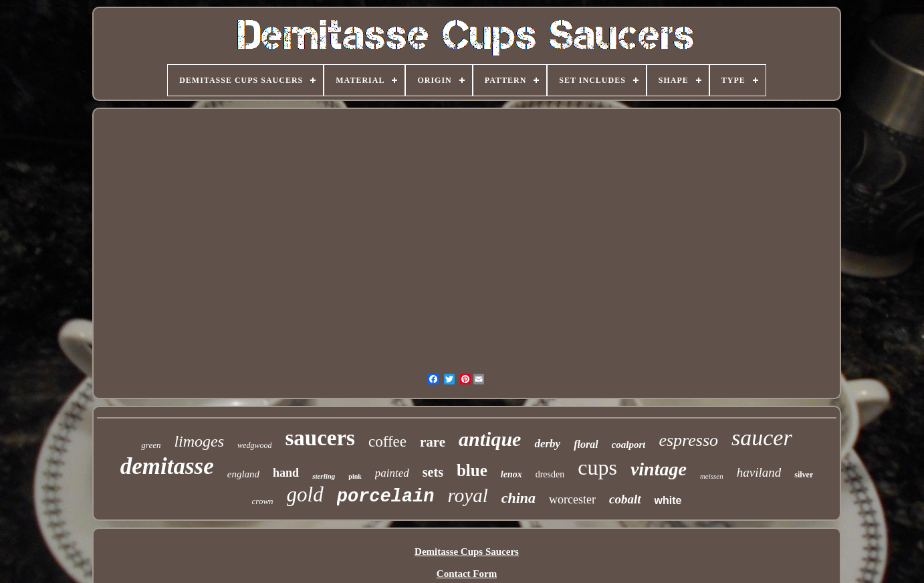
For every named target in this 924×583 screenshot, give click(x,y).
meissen (712, 476)
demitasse (167, 466)
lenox (511, 474)
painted (392, 473)
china (518, 498)
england (243, 474)
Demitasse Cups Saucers (467, 552)
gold (305, 494)
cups (597, 467)
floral (586, 444)
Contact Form (467, 574)
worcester (572, 499)
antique (490, 439)
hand (286, 473)
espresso (688, 440)
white (668, 500)
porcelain (386, 497)
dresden (550, 474)
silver (804, 475)
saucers (320, 438)
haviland (759, 472)
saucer (762, 438)
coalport (629, 445)
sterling (324, 476)
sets (433, 472)
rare (433, 442)
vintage (659, 469)
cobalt (625, 499)
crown (263, 501)
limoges (199, 441)
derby (547, 444)
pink (355, 476)
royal (468, 495)
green (151, 445)
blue (472, 470)
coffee (387, 442)
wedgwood (254, 445)
